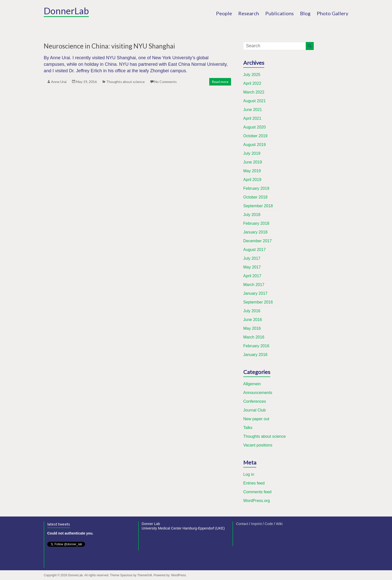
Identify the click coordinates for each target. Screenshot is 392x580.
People (224, 13)
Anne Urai (59, 82)
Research (249, 13)
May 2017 (252, 267)
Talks (248, 428)
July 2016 (252, 311)
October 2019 (255, 136)
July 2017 (252, 258)
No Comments (165, 82)
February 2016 (256, 346)
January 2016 (255, 355)
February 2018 (256, 223)
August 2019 (254, 145)
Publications (279, 13)
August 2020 (254, 127)
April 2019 (252, 180)
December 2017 (257, 241)
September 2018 (258, 206)
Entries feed (254, 483)
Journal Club (254, 410)
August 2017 (254, 250)
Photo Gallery (332, 13)
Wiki (279, 524)
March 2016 (254, 337)
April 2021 (252, 118)
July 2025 (252, 75)
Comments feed (257, 492)
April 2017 (252, 276)
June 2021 (253, 110)
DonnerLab (66, 11)
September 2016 (258, 302)
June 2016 (253, 320)
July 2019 (252, 153)
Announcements (258, 393)
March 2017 (254, 285)
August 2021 (254, 101)
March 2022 (254, 92)
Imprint (256, 524)
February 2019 (256, 188)
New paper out (256, 419)
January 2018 (255, 232)
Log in (249, 474)
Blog (305, 13)
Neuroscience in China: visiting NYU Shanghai (109, 46)
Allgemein (252, 384)
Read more (220, 82)
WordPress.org (256, 501)
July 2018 (252, 215)
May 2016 (252, 328)
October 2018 (255, 197)
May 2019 (252, 171)
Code (269, 524)
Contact (242, 524)
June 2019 (253, 162)
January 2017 (255, 293)
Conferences (255, 401)
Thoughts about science (125, 82)
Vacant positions (258, 445)
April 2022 (252, 83)
